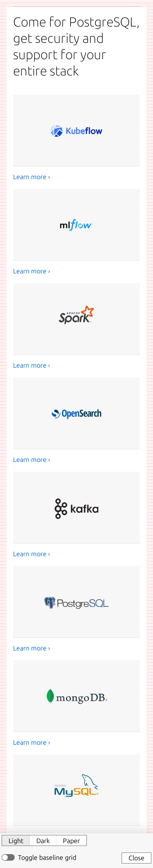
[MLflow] (76, 232)
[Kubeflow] (76, 138)
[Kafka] (76, 515)
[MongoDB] (76, 704)
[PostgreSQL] (76, 609)
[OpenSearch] (76, 421)
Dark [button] (43, 841)
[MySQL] (76, 798)
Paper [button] (71, 841)
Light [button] (16, 841)
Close (136, 858)
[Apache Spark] (76, 327)
